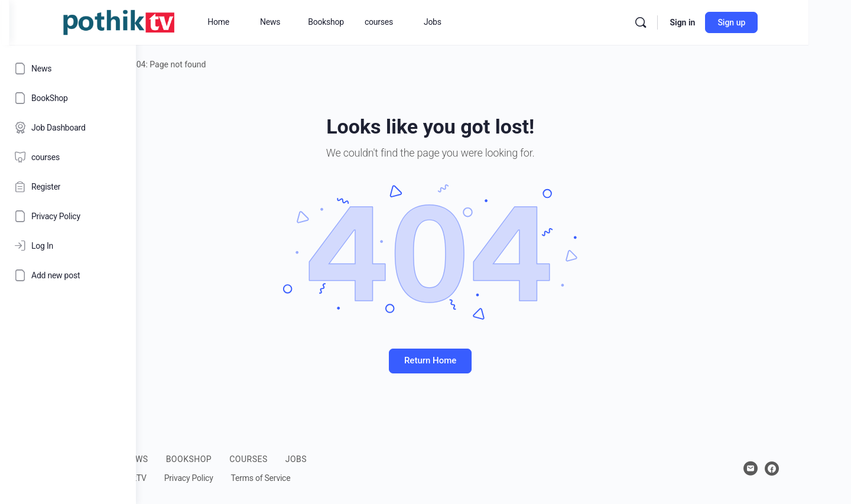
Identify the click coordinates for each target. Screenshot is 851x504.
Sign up (801, 22)
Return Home (493, 360)
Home (171, 64)
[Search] (710, 22)
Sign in (752, 22)
